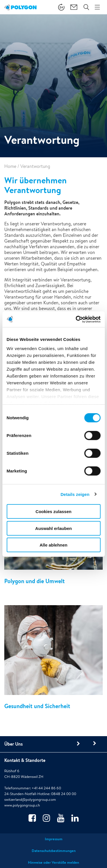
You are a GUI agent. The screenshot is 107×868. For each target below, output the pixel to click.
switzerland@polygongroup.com (30, 800)
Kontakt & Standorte (25, 760)
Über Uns (14, 744)
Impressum (54, 839)
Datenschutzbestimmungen (54, 851)
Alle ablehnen (54, 545)
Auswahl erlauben (53, 528)
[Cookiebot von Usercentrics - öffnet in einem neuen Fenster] (76, 319)
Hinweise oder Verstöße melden (53, 862)
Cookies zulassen (54, 512)
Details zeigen (75, 494)
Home (10, 166)
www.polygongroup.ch (22, 805)
